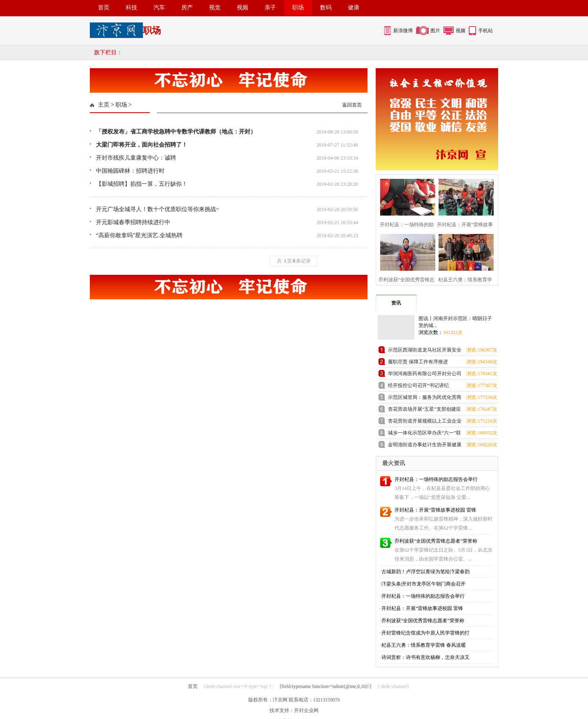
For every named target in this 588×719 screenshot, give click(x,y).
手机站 (486, 31)
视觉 (215, 8)
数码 (326, 8)
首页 (104, 8)
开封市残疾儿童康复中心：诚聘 (136, 158)
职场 (298, 8)
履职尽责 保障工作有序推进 (418, 362)
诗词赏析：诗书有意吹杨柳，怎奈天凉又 (425, 657)
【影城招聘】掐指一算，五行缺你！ (142, 184)
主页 (104, 105)
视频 (243, 8)
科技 (131, 8)
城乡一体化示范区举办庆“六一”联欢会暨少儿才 (424, 434)
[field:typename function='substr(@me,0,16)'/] (326, 686)
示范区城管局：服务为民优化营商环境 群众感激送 (425, 399)
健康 (354, 8)
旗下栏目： (108, 52)
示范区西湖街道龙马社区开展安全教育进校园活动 (425, 351)
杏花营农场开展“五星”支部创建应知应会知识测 (424, 411)
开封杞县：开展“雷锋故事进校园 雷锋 (435, 510)
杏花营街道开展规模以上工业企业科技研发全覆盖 (425, 422)
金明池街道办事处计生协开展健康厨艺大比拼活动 (425, 446)
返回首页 (352, 105)
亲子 (270, 8)
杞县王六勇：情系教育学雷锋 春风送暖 (424, 645)
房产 (187, 8)
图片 (435, 31)
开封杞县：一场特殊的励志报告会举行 (436, 479)
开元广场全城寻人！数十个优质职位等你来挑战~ (158, 209)
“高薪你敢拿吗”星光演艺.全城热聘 (139, 235)
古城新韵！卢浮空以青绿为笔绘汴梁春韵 (425, 572)
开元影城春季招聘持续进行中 (133, 222)
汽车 (159, 8)
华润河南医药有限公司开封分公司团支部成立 (425, 375)
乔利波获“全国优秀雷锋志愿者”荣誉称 (436, 541)
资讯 (396, 303)
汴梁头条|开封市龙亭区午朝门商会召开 (423, 584)
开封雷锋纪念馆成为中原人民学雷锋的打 (425, 633)
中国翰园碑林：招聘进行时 (130, 171)
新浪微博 (403, 31)
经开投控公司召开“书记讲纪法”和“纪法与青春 (418, 387)
